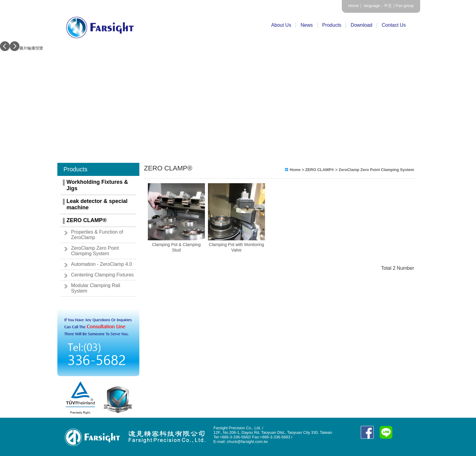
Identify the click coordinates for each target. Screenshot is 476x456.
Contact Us (394, 25)
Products (332, 25)
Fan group (405, 6)
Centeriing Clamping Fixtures (102, 275)
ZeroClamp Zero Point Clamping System (95, 251)
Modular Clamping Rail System (96, 288)
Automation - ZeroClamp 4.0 (102, 264)
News (307, 25)
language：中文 (377, 6)
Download (361, 25)
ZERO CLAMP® (87, 220)
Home (354, 6)
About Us (281, 25)
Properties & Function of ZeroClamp (97, 235)
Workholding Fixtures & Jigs (97, 185)
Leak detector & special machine (97, 204)
